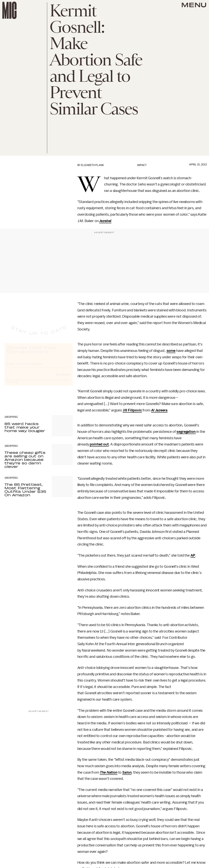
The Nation (108, 772)
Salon (127, 772)
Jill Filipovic (132, 410)
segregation (186, 432)
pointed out (99, 444)
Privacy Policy (12, 386)
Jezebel (105, 221)
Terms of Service (59, 383)
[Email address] (39, 367)
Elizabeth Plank (93, 165)
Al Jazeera (159, 410)
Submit (63, 378)
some (171, 351)
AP (193, 555)
